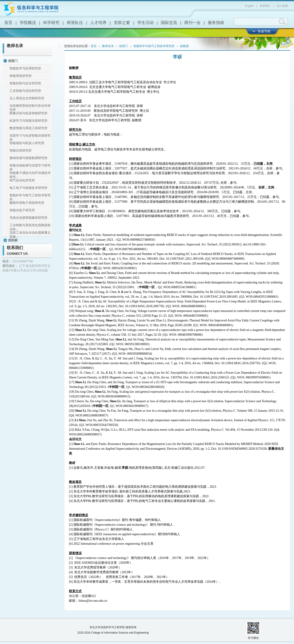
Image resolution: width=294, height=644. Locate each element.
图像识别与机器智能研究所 (28, 113)
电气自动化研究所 (22, 180)
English (249, 6)
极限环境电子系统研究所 (27, 203)
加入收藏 (282, 6)
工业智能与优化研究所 (25, 91)
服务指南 (216, 23)
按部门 (13, 61)
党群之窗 (122, 23)
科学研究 (51, 23)
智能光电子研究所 (22, 210)
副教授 (184, 46)
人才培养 (98, 23)
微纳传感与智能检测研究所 (28, 158)
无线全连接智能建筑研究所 (28, 218)
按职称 (13, 240)
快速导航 (264, 31)
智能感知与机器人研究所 (27, 143)
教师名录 (15, 46)
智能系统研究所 (21, 76)
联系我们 (265, 6)
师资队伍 (75, 23)
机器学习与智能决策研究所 (28, 121)
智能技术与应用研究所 (25, 68)
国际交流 (169, 23)
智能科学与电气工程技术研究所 (154, 46)
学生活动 (145, 23)
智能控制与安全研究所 (25, 83)
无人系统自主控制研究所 (27, 98)
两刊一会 (192, 23)
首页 (8, 23)
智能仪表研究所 (21, 150)
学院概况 (28, 23)
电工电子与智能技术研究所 (28, 188)
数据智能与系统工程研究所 (28, 128)
